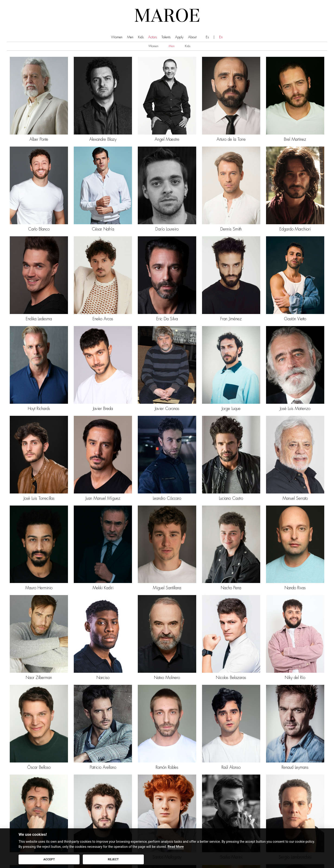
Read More (176, 847)
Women (117, 37)
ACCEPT (49, 859)
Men (130, 37)
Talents (166, 37)
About (192, 37)
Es (207, 37)
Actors (153, 37)
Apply (179, 37)
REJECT (113, 859)
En (221, 37)
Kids (141, 37)
